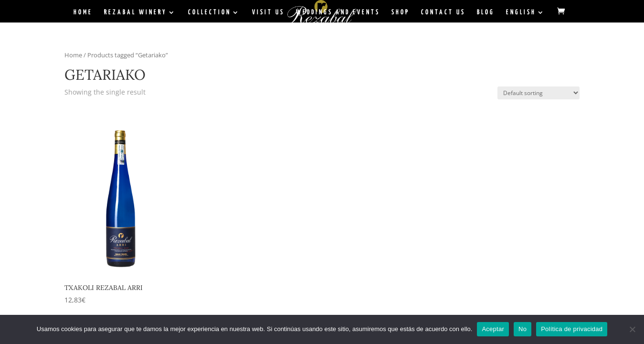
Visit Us (268, 12)
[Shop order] (538, 93)
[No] (632, 329)
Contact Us (443, 12)
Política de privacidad (572, 329)
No (523, 329)
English (521, 12)
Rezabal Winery (136, 12)
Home (83, 12)
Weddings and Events (338, 12)
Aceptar (493, 329)
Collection (210, 12)
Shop (401, 12)
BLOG (486, 12)
